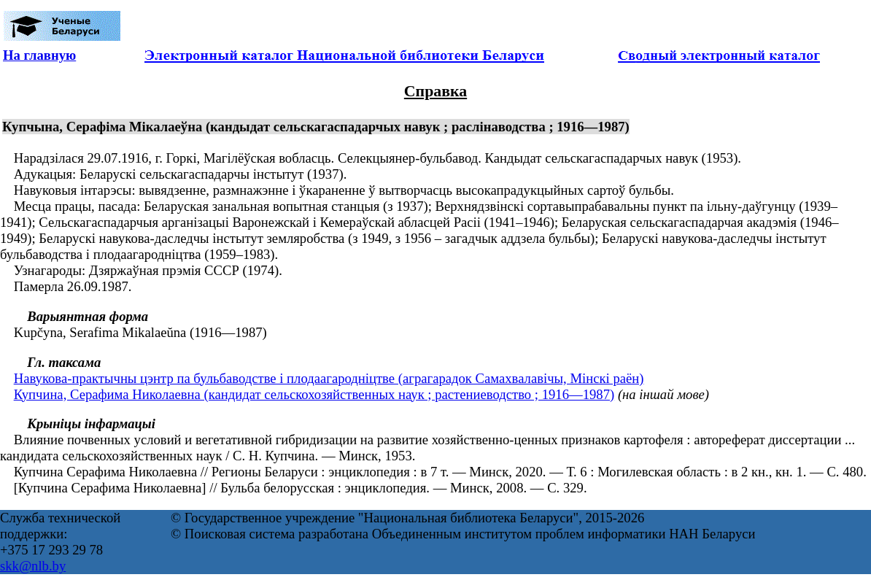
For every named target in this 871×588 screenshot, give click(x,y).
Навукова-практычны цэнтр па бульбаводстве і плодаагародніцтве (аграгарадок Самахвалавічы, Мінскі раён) (329, 378)
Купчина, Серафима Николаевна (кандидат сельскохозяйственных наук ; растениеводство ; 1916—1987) (314, 394)
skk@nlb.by (33, 566)
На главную (39, 55)
